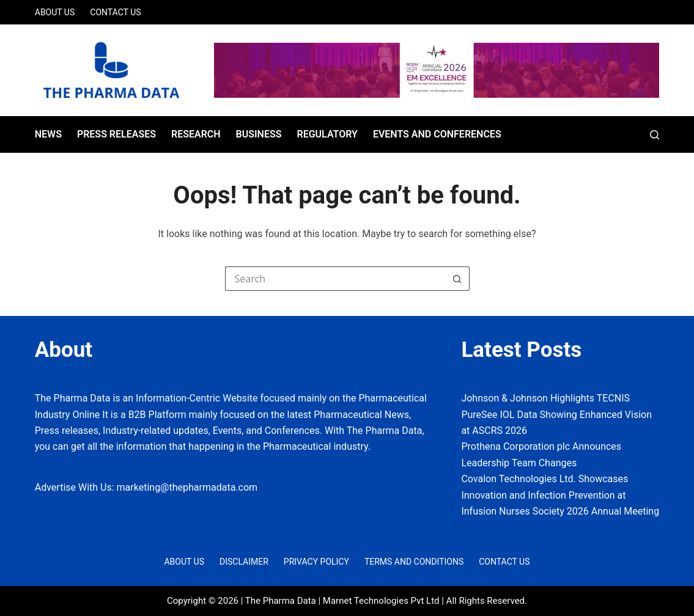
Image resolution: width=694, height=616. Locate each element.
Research (196, 134)
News (48, 134)
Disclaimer (244, 562)
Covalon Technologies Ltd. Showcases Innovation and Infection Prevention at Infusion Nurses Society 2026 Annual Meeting (560, 495)
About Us (55, 12)
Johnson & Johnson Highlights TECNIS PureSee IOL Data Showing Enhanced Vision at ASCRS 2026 (556, 414)
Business (259, 134)
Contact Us (115, 12)
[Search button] (457, 279)
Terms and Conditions (414, 562)
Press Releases (116, 134)
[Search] (655, 135)
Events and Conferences (437, 134)
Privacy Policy (316, 562)
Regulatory (327, 134)
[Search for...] (335, 279)
